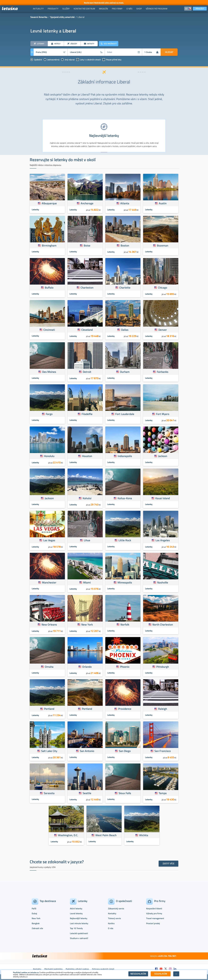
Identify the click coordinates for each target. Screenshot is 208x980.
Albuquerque (49, 203)
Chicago (163, 287)
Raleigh (163, 709)
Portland (49, 709)
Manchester (49, 582)
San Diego (125, 751)
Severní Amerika (39, 17)
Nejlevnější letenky (79, 918)
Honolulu (49, 456)
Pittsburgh (163, 667)
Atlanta (125, 203)
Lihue (87, 540)
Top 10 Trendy (76, 928)
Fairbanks (163, 372)
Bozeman (163, 245)
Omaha (49, 667)
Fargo (49, 414)
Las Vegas (49, 540)
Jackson (163, 456)
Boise (87, 245)
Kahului (87, 498)
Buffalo (49, 287)
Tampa (163, 793)
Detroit (87, 372)
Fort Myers (163, 414)
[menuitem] (38, 9)
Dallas (125, 330)
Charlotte (125, 287)
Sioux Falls (125, 793)
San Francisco (163, 751)
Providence (125, 709)
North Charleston (163, 624)
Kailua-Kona (125, 498)
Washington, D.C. (68, 835)
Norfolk (125, 624)
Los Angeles (163, 540)
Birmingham (49, 245)
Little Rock (125, 540)
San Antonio (87, 751)
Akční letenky (76, 908)
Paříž (34, 908)
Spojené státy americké (62, 17)
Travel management (155, 918)
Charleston (87, 287)
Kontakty (112, 913)
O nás (111, 928)
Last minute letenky (79, 923)
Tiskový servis (114, 918)
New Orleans (49, 624)
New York (87, 624)
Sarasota (49, 793)
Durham (125, 372)
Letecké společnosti (79, 933)
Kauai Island (163, 498)
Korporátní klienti (154, 908)
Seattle (87, 793)
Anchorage (87, 203)
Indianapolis (125, 456)
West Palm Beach (106, 835)
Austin (163, 203)
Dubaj (34, 913)
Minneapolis (125, 582)
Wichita (144, 835)
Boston (125, 245)
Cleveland (87, 330)
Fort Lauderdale (125, 414)
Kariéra (111, 923)
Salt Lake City (49, 751)
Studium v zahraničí (79, 938)
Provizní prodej (153, 923)
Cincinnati (49, 330)
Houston (87, 456)
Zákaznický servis (116, 908)
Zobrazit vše (37, 928)
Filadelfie (87, 414)
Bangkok (36, 923)
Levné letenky (76, 913)
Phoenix (125, 667)
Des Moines (49, 372)
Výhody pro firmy (154, 913)
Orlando (87, 667)
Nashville (163, 582)
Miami (87, 582)
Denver (163, 330)
